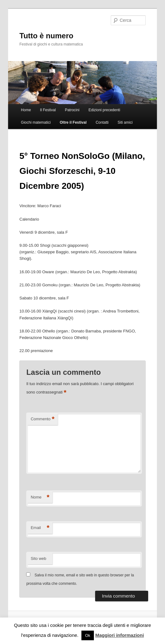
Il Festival (48, 110)
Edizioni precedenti (104, 110)
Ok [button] (88, 635)
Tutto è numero (46, 36)
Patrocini (72, 110)
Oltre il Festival (73, 122)
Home (26, 110)
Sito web (38, 558)
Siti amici (125, 122)
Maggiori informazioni (119, 635)
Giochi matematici (36, 122)
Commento (42, 419)
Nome (40, 497)
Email (40, 528)
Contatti (102, 122)
